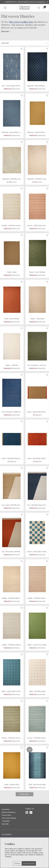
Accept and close (29, 863)
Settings (17, 864)
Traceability (6, 821)
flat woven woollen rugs (21, 22)
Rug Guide (5, 824)
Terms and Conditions (9, 818)
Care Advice (6, 809)
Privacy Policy (6, 815)
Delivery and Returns (9, 812)
